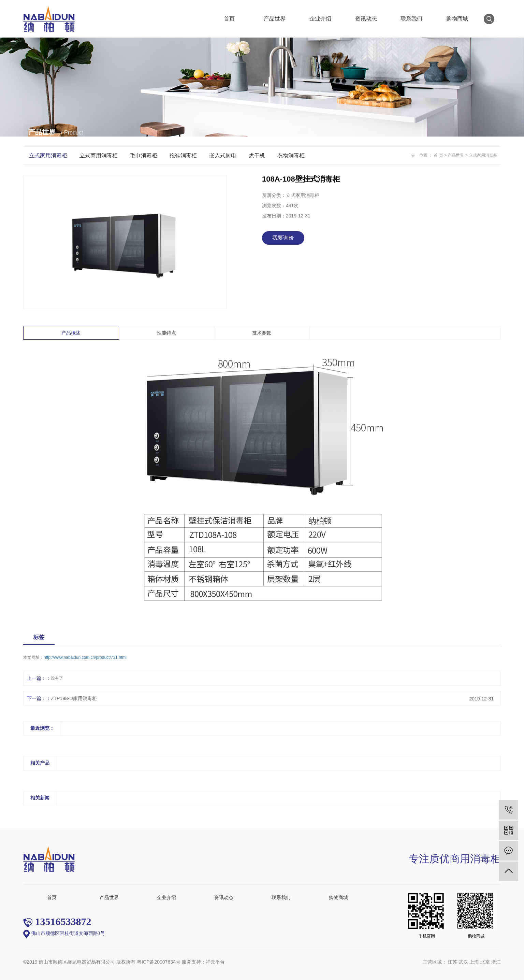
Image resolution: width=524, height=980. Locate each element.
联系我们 (411, 19)
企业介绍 (320, 19)
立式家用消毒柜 (48, 155)
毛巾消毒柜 (144, 155)
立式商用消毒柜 (99, 155)
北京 (485, 962)
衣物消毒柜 (291, 155)
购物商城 (457, 19)
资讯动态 (366, 19)
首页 (229, 19)
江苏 (452, 962)
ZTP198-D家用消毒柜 (74, 698)
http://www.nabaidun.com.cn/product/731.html (85, 657)
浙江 (496, 962)
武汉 (463, 962)
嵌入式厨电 (223, 155)
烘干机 (257, 155)
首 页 (438, 155)
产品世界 (275, 19)
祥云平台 (215, 962)
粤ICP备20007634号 (159, 962)
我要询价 (283, 238)
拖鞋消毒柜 (183, 155)
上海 (474, 962)
